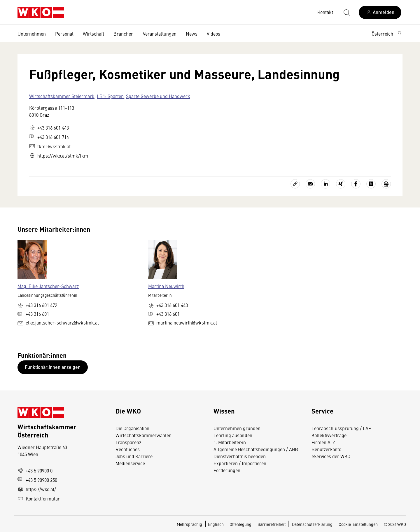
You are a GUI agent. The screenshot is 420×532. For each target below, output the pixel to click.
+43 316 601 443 (49, 128)
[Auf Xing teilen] (341, 184)
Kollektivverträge (329, 435)
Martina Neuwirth (166, 286)
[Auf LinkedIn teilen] (325, 184)
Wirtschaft (93, 34)
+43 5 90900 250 (37, 480)
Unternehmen (32, 34)
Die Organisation (132, 428)
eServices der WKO (331, 456)
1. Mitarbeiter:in (230, 442)
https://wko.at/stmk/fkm (59, 156)
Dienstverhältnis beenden (240, 456)
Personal (64, 34)
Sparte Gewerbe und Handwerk (158, 96)
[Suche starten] (346, 12)
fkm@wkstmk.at (50, 146)
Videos (213, 34)
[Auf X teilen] (371, 184)
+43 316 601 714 (49, 137)
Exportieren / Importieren (240, 463)
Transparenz (128, 442)
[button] (387, 34)
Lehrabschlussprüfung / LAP (341, 428)
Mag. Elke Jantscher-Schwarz (48, 286)
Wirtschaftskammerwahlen (143, 435)
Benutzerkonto (326, 449)
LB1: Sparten (110, 96)
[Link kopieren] (295, 184)
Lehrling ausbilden (233, 435)
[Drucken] (386, 184)
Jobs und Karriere (134, 456)
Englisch (216, 524)
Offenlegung (240, 524)
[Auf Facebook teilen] (356, 184)
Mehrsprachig (190, 524)
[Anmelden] (380, 12)
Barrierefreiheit (272, 524)
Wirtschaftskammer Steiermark (62, 96)
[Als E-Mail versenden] (310, 184)
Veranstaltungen (160, 34)
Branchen (124, 34)
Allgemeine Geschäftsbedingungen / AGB (256, 449)
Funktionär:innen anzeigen (53, 367)
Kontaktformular (39, 498)
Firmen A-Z (323, 442)
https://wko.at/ (37, 489)
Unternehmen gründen (237, 428)
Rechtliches (128, 449)
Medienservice (130, 463)
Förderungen (227, 470)
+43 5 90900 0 (35, 470)
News (192, 34)
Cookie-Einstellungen (358, 524)
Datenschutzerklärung (312, 524)
